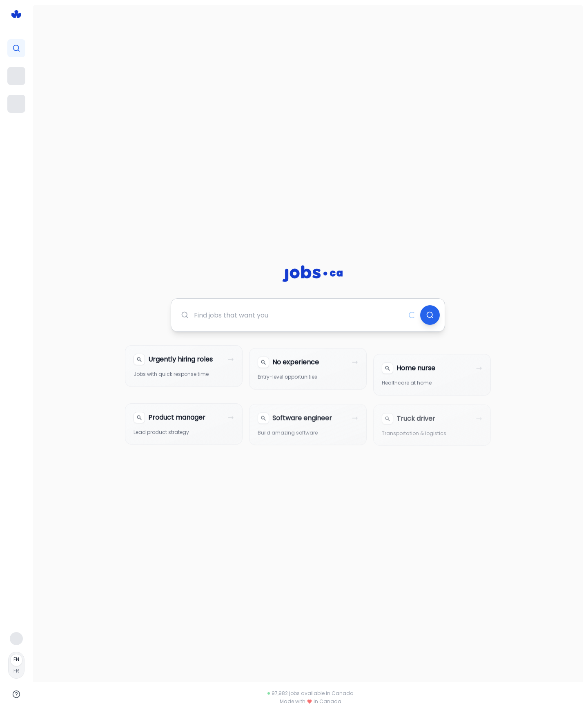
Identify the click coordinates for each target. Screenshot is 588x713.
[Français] (16, 665)
